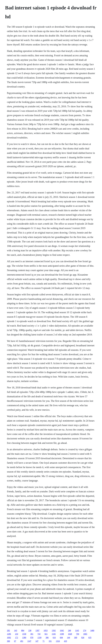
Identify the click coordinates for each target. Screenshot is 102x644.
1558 (24, 634)
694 (61, 638)
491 (22, 641)
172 (16, 638)
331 (50, 641)
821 (46, 634)
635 (90, 638)
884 (23, 630)
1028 (70, 634)
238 (30, 630)
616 (54, 638)
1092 (9, 638)
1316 (58, 641)
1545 (54, 634)
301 (32, 634)
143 (16, 630)
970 (32, 638)
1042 (62, 630)
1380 (24, 638)
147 (37, 641)
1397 (37, 630)
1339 (39, 638)
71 (44, 641)
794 (78, 634)
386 (47, 638)
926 (83, 638)
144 (68, 638)
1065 (85, 634)
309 (76, 638)
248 (69, 630)
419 (65, 641)
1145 (77, 630)
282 (8, 630)
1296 (9, 634)
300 (8, 641)
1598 (62, 634)
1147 (29, 641)
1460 (92, 630)
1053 (46, 630)
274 (85, 630)
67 (15, 641)
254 (16, 634)
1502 (54, 630)
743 (39, 634)
